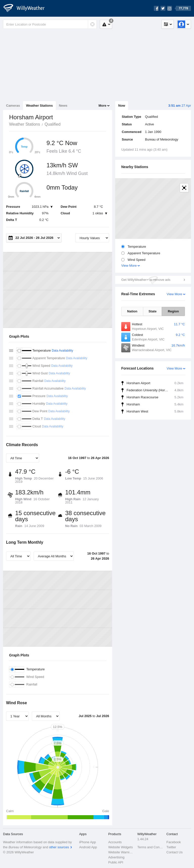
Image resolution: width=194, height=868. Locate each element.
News (63, 106)
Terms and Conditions (150, 847)
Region (173, 311)
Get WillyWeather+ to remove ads (146, 280)
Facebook (174, 842)
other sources (59, 847)
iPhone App (88, 842)
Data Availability (63, 351)
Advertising (116, 857)
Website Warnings (121, 852)
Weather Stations (39, 106)
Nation (132, 311)
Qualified (52, 124)
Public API (116, 862)
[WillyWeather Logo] (27, 8)
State (153, 311)
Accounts (115, 842)
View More (129, 266)
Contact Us (175, 852)
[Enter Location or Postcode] (50, 24)
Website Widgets (120, 847)
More (102, 106)
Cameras (13, 106)
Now (122, 106)
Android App (88, 847)
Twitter (171, 847)
